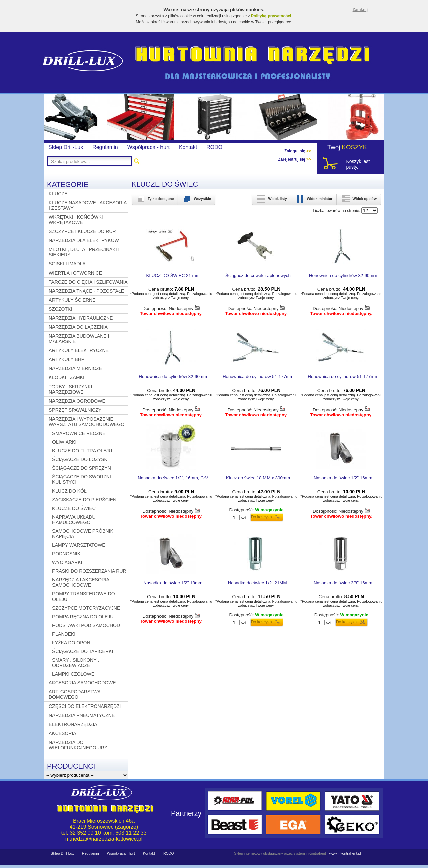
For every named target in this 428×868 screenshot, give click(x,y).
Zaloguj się (298, 151)
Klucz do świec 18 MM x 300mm (258, 478)
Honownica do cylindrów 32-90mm (343, 275)
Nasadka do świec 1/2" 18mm (173, 583)
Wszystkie (196, 199)
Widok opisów (359, 199)
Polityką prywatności (271, 16)
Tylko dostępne (155, 199)
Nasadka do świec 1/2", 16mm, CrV (173, 478)
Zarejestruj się (294, 159)
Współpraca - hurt (148, 147)
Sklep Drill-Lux (66, 147)
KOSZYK (355, 147)
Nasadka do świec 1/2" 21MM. (258, 583)
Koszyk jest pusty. (358, 164)
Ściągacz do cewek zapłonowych (258, 275)
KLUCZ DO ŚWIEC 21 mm (173, 275)
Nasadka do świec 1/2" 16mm (343, 478)
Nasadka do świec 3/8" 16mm (343, 583)
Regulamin (105, 147)
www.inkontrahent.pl (345, 853)
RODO (214, 147)
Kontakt (188, 147)
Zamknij (360, 10)
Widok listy (271, 199)
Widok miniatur (314, 199)
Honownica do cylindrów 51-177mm (258, 377)
